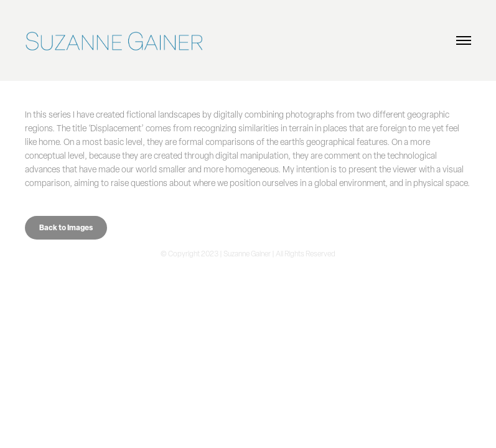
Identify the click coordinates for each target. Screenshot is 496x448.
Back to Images (66, 227)
